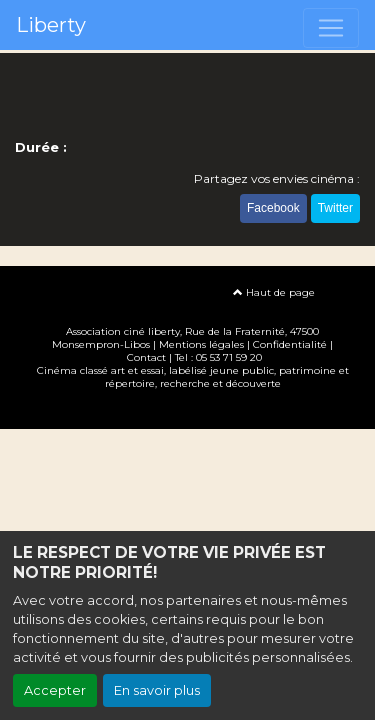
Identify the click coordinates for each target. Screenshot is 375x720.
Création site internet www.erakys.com (188, 412)
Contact (146, 357)
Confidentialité (290, 344)
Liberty (51, 25)
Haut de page (274, 292)
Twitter (335, 208)
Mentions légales (201, 344)
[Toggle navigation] (331, 28)
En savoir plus (157, 690)
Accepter (55, 690)
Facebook (273, 208)
